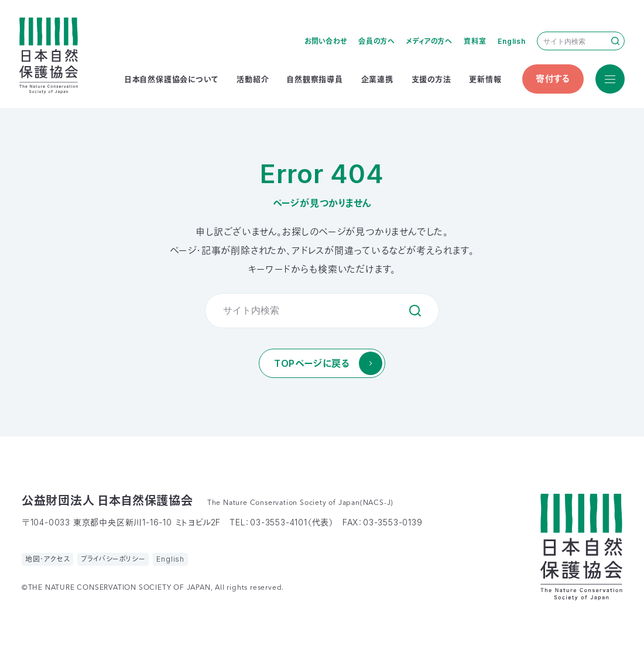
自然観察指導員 (315, 79)
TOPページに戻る (312, 363)
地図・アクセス (48, 559)
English (512, 41)
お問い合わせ (326, 41)
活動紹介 (253, 79)
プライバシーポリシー (113, 559)
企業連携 (377, 79)
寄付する (553, 79)
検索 (615, 41)
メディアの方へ (429, 41)
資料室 (475, 41)
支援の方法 (431, 79)
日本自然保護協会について (172, 79)
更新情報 (485, 79)
